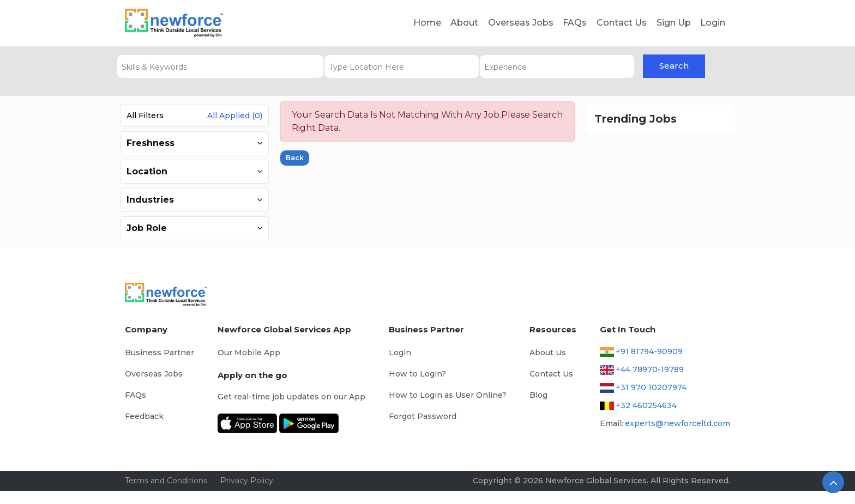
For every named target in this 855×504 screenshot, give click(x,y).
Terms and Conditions (166, 481)
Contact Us (622, 23)
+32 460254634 (646, 405)
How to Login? (417, 374)
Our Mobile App (249, 353)
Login (713, 23)
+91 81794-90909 (649, 351)
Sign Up (674, 23)
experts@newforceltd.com (678, 423)
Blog (538, 395)
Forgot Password (423, 416)
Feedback (144, 416)
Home (427, 23)
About (464, 23)
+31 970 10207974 (651, 387)
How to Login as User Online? (448, 395)
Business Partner (159, 353)
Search (674, 66)
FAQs (575, 23)
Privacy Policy (247, 481)
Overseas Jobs (521, 23)
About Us (548, 353)
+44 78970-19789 (650, 369)
